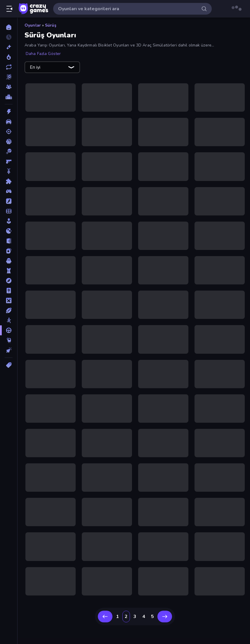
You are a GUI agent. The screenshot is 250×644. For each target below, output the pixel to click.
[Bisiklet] (9, 171)
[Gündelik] (9, 221)
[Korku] (9, 261)
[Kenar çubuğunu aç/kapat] (9, 9)
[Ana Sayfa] (9, 27)
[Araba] (9, 122)
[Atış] (9, 132)
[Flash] (9, 201)
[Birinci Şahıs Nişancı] (9, 161)
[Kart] (9, 251)
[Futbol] (9, 211)
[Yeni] (9, 47)
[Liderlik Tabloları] (9, 97)
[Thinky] (9, 340)
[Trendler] (9, 57)
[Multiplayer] (9, 87)
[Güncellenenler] (9, 67)
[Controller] (9, 191)
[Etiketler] (9, 365)
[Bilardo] (9, 151)
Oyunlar (33, 25)
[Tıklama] (9, 350)
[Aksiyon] (9, 112)
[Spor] (9, 310)
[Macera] (9, 281)
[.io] (9, 231)
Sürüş (51, 25)
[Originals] (9, 77)
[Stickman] (9, 320)
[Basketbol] (9, 141)
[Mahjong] (9, 291)
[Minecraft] (9, 301)
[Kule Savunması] (9, 271)
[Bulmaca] (9, 181)
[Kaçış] (9, 241)
